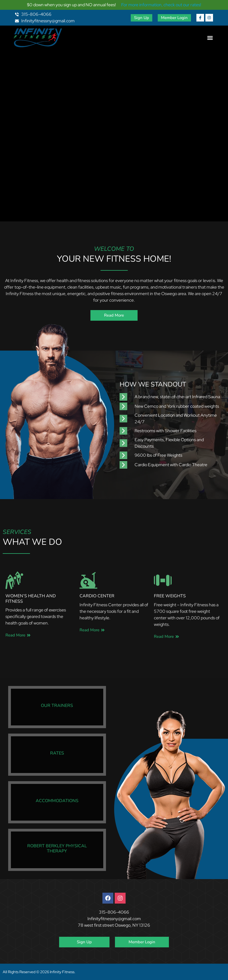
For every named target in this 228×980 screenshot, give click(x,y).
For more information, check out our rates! (161, 5)
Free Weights (170, 596)
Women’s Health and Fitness (31, 599)
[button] (210, 38)
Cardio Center (97, 596)
